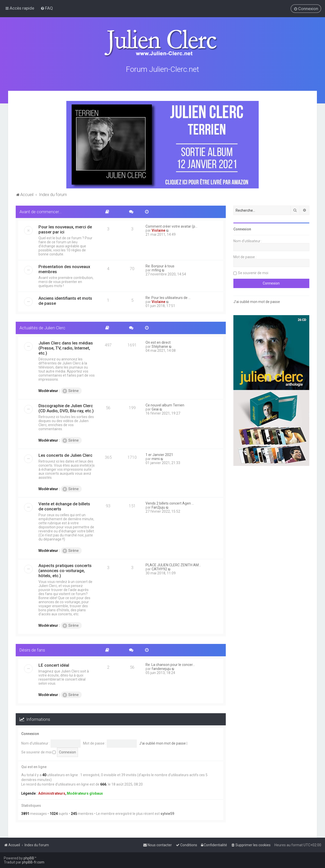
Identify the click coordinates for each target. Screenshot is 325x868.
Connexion (30, 733)
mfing (156, 270)
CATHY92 (159, 569)
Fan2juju (158, 507)
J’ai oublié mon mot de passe (162, 743)
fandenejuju (161, 668)
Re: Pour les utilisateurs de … (168, 297)
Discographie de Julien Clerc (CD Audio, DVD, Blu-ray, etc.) (66, 408)
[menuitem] (47, 8)
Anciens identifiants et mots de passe (65, 300)
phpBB (29, 858)
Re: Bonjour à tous (160, 266)
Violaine (158, 230)
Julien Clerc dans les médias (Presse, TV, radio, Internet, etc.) (66, 348)
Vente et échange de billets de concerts (64, 506)
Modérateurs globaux (85, 793)
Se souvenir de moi (38, 752)
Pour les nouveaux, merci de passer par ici (65, 229)
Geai (155, 409)
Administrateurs (52, 793)
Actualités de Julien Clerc (42, 327)
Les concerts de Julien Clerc (65, 455)
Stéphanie (160, 346)
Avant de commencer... (41, 211)
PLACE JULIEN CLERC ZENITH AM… (173, 565)
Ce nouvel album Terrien (165, 405)
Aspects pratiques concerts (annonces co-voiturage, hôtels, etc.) (65, 570)
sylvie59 (167, 813)
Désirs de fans (32, 649)
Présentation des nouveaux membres (64, 269)
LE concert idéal (54, 665)
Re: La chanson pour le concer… (170, 664)
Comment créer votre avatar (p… (171, 226)
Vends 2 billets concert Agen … (170, 503)
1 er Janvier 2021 (159, 454)
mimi (156, 458)
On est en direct (158, 342)
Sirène (71, 390)
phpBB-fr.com (33, 862)
